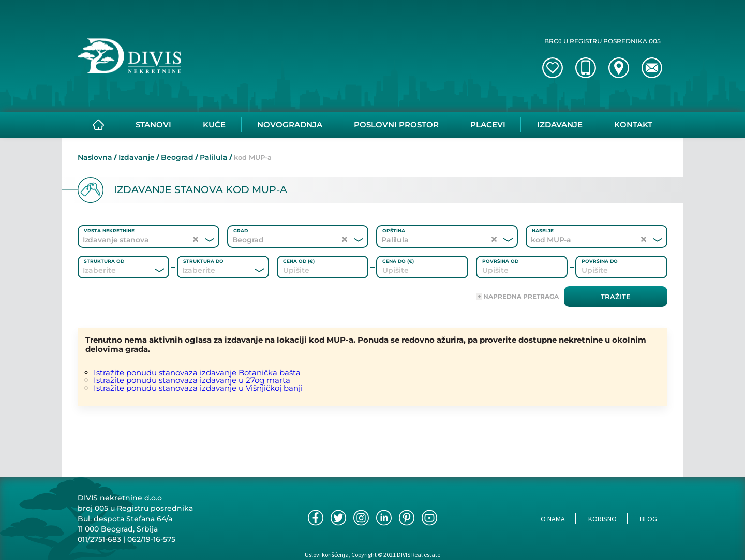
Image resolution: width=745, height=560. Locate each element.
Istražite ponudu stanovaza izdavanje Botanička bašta (197, 372)
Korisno (602, 519)
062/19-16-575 (151, 539)
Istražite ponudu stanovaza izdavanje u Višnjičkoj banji (198, 388)
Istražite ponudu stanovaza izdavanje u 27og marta (192, 380)
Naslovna (95, 157)
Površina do (600, 261)
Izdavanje (137, 157)
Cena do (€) (398, 261)
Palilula (214, 157)
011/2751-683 (99, 539)
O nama (553, 519)
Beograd (177, 157)
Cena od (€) (299, 261)
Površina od (500, 261)
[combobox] (109, 270)
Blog (649, 519)
